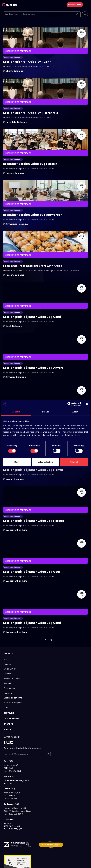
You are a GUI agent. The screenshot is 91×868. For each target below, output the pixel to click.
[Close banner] (87, 404)
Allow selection (45, 462)
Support (8, 729)
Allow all (74, 462)
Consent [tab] (16, 412)
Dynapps (8, 724)
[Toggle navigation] (86, 5)
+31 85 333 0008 (15, 829)
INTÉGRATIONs (11, 718)
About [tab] (75, 412)
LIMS (6, 707)
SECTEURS (9, 713)
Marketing (8, 693)
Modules (8, 654)
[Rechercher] (77, 14)
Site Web (8, 683)
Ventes (7, 659)
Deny (17, 462)
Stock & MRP (10, 669)
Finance (7, 664)
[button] (48, 754)
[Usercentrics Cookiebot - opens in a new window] (69, 404)
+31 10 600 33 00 (15, 814)
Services (7, 674)
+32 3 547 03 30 (14, 771)
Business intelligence (13, 703)
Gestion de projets (12, 679)
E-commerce (9, 688)
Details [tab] (46, 412)
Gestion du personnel (13, 698)
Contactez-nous (75, 5)
